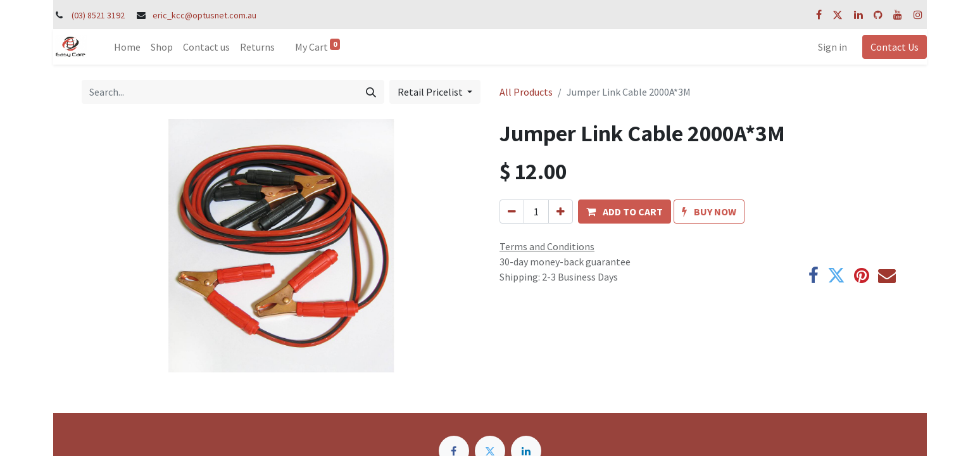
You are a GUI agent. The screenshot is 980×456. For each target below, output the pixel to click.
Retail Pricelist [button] (431, 92)
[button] (625, 212)
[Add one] (561, 212)
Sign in (832, 47)
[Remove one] (512, 212)
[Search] (371, 92)
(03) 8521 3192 (98, 15)
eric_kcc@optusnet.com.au (204, 15)
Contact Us (895, 47)
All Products (526, 92)
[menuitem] (127, 47)
